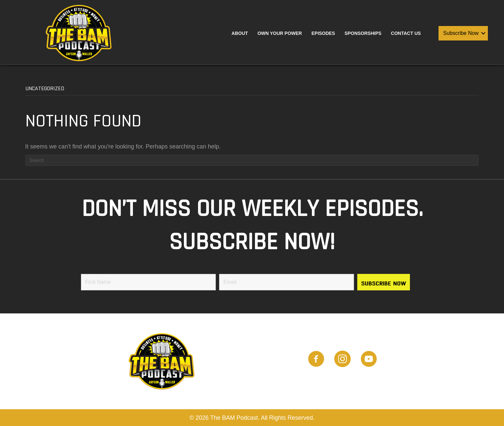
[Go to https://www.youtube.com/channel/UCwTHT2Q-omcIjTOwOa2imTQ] (369, 360)
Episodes (323, 33)
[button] (483, 33)
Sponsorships (363, 33)
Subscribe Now (461, 33)
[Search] (252, 160)
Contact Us (406, 33)
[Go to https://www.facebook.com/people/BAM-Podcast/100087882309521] (316, 360)
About (240, 33)
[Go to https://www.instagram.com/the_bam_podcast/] (342, 360)
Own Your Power (280, 33)
